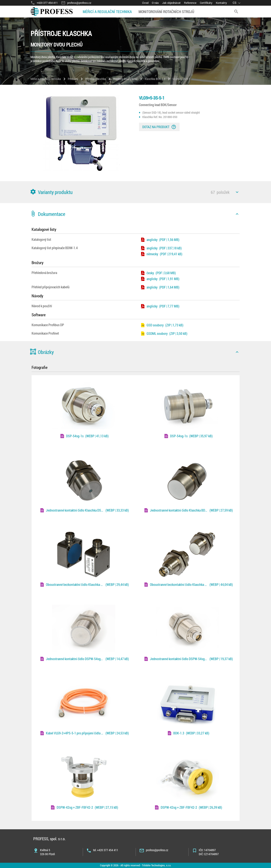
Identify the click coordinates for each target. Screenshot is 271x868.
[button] (136, 192)
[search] (236, 12)
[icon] (237, 192)
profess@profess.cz (157, 850)
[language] (237, 3)
